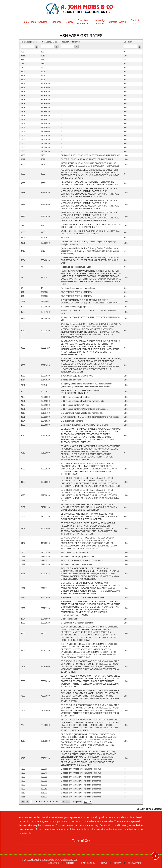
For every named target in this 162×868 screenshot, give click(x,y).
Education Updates (83, 22)
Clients (70, 863)
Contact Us (135, 22)
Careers (113, 22)
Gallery (69, 22)
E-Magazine (88, 863)
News (104, 863)
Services (44, 22)
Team (34, 22)
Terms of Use (81, 841)
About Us (53, 863)
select (91, 802)
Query (117, 863)
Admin (124, 22)
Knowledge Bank (100, 22)
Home (26, 22)
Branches (58, 22)
